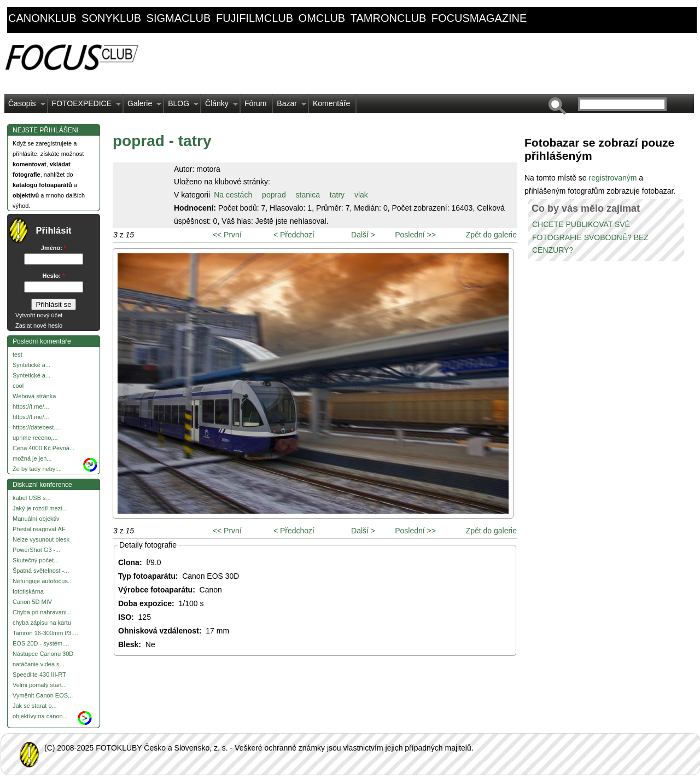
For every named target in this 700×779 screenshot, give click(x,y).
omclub (322, 18)
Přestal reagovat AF (39, 529)
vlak (361, 195)
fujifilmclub (255, 18)
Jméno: (54, 248)
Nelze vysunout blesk (41, 539)
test (17, 354)
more (91, 463)
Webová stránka (34, 396)
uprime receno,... (35, 438)
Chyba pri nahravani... (42, 612)
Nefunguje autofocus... (43, 581)
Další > (363, 235)
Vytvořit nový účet (39, 315)
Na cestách (233, 195)
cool (18, 386)
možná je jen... (32, 458)
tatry (337, 195)
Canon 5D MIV (32, 602)
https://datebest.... (36, 427)
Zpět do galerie (491, 235)
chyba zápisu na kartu (42, 623)
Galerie (142, 106)
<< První (227, 235)
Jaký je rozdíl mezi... (40, 508)
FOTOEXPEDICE (84, 106)
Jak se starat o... (35, 706)
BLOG (181, 106)
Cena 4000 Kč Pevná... (43, 448)
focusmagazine (479, 18)
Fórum (255, 103)
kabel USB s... (32, 498)
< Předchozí (294, 235)
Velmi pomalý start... (40, 685)
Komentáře (331, 103)
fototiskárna (28, 591)
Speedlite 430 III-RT (39, 675)
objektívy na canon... (40, 716)
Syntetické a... (31, 365)
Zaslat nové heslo (39, 325)
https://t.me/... (31, 406)
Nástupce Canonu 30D (43, 654)
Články (220, 106)
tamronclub (389, 18)
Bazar (290, 106)
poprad (274, 195)
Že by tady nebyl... (37, 469)
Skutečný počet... (36, 560)
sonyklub (111, 18)
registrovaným (614, 178)
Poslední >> (415, 235)
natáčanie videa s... (39, 664)
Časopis (25, 106)
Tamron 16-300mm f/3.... (45, 633)
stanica (308, 195)
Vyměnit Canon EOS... (43, 695)
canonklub (42, 18)
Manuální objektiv (36, 519)
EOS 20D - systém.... (41, 643)
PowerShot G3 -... (36, 550)
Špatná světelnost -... (41, 571)
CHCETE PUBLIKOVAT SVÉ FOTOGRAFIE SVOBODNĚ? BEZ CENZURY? (590, 237)
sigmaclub (179, 18)
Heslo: (54, 276)
